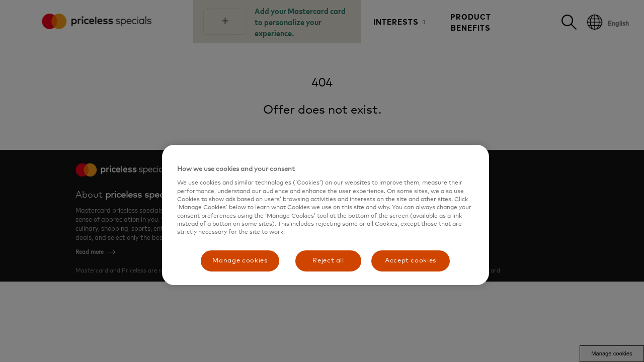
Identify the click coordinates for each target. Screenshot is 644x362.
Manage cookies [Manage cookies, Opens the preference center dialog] (240, 261)
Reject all (328, 261)
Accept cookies (411, 261)
